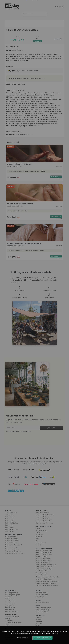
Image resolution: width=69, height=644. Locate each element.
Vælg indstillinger (24, 638)
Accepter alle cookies (43, 638)
